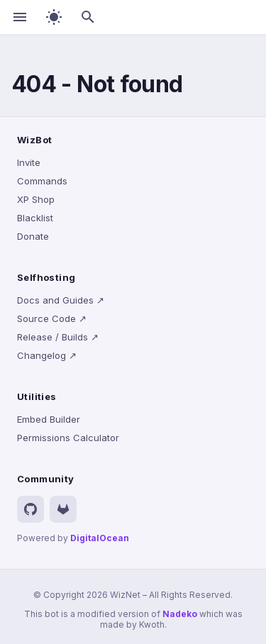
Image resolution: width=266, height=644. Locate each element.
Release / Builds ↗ (58, 337)
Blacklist (35, 218)
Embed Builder (49, 419)
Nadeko (180, 614)
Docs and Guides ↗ (61, 300)
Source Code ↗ (52, 318)
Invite (29, 162)
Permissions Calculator (68, 438)
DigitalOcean (100, 538)
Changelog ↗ (47, 355)
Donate (33, 236)
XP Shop (36, 199)
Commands (42, 181)
